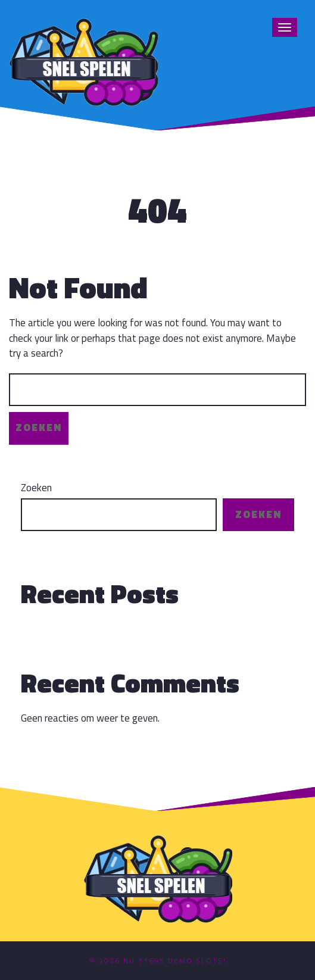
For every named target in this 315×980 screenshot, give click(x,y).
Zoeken (36, 488)
